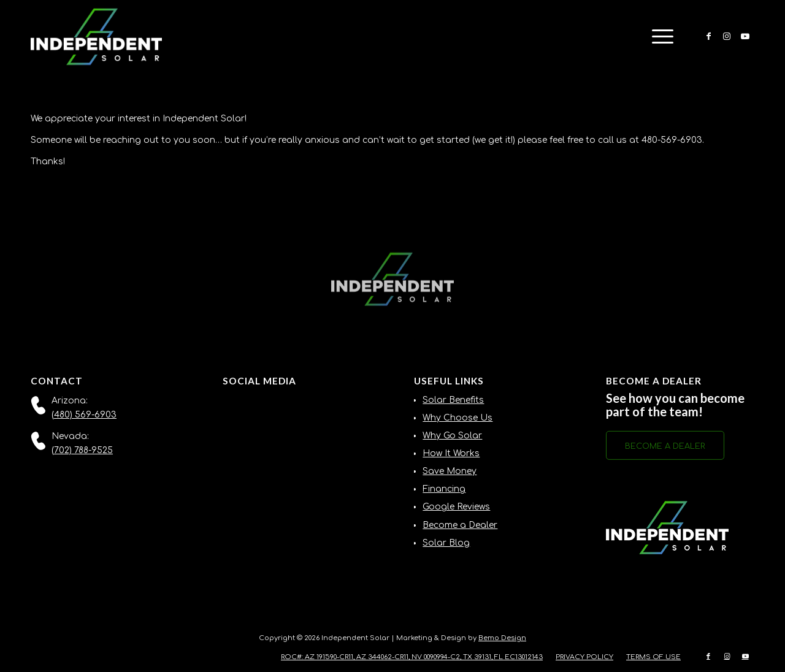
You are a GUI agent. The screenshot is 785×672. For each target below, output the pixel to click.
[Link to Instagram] (727, 36)
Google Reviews (456, 507)
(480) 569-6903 (84, 415)
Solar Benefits (453, 400)
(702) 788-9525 (82, 450)
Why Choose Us (458, 418)
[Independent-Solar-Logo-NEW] (96, 37)
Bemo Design (502, 638)
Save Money (450, 471)
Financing (444, 489)
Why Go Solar (452, 436)
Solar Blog (446, 543)
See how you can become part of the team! (675, 405)
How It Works (451, 453)
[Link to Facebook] (708, 36)
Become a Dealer (460, 525)
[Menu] (659, 37)
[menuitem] (659, 37)
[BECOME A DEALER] (665, 448)
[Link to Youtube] (745, 36)
